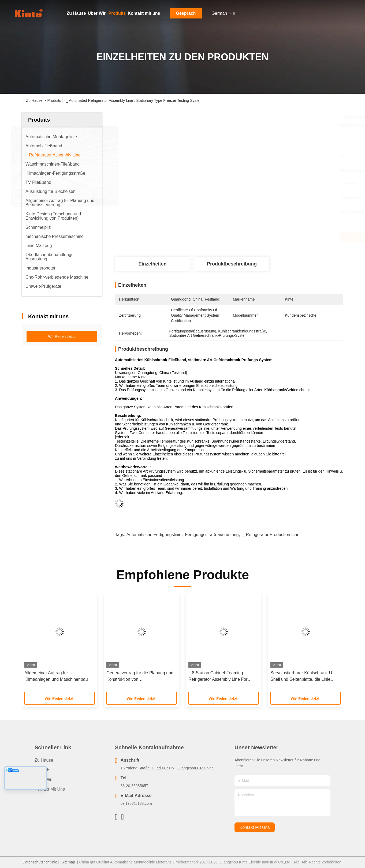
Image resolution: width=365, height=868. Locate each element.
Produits (117, 13)
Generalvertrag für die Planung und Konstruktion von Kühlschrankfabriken (140, 677)
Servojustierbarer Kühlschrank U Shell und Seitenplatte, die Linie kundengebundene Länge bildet (301, 677)
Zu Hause (76, 13)
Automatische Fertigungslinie (154, 535)
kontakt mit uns (255, 827)
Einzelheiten (152, 264)
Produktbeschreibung (232, 264)
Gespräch (186, 13)
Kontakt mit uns (144, 13)
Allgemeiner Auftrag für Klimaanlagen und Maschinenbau (56, 676)
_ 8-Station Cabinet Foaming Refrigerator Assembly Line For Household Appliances (218, 677)
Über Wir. (97, 13)
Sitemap (68, 862)
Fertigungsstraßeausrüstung (212, 535)
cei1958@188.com (136, 803)
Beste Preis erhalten (259, 237)
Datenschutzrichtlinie (40, 862)
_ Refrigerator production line (271, 535)
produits (42, 770)
